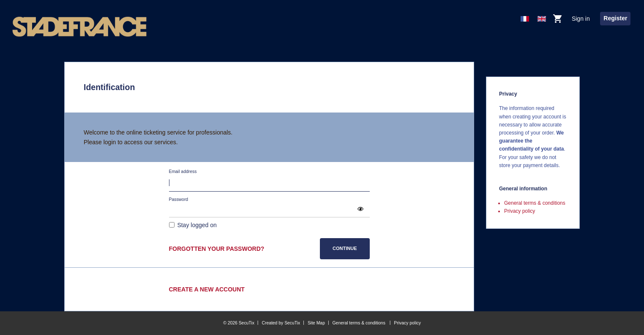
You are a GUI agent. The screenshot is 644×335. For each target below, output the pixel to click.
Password (179, 199)
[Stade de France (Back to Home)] (79, 27)
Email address (183, 172)
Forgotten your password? (217, 249)
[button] (360, 209)
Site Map (316, 323)
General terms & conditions (535, 203)
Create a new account (207, 289)
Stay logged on (197, 225)
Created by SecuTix (281, 323)
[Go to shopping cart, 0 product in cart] (557, 21)
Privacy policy (520, 211)
